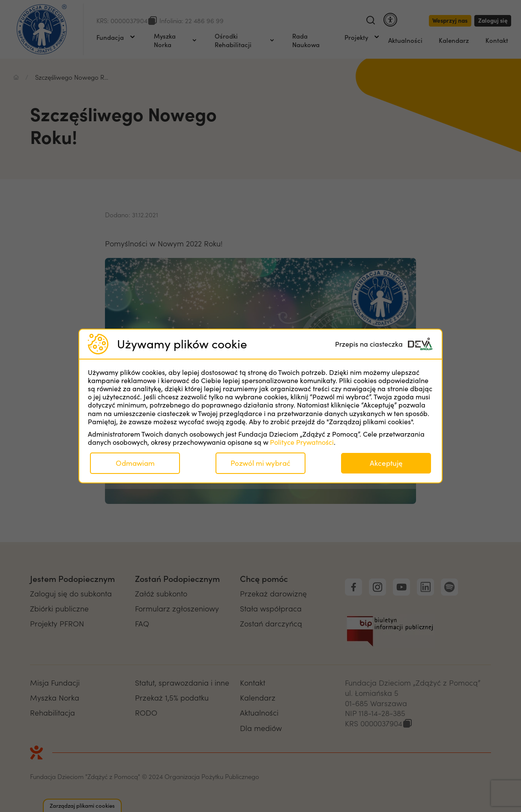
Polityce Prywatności (302, 442)
